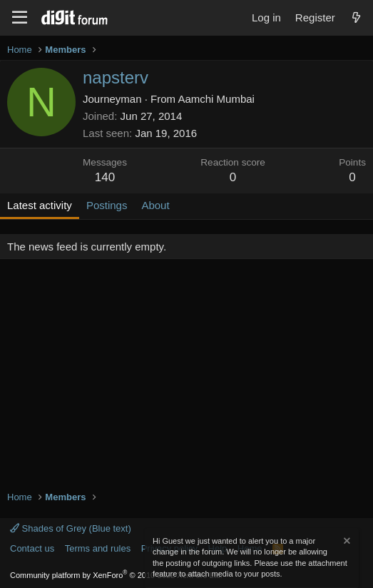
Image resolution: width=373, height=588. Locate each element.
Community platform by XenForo (116, 575)
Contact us (32, 548)
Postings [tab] (107, 205)
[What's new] (356, 17)
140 (105, 177)
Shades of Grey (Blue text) (71, 528)
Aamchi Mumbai (216, 99)
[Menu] (20, 18)
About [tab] (155, 205)
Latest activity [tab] (40, 205)
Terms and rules (98, 548)
